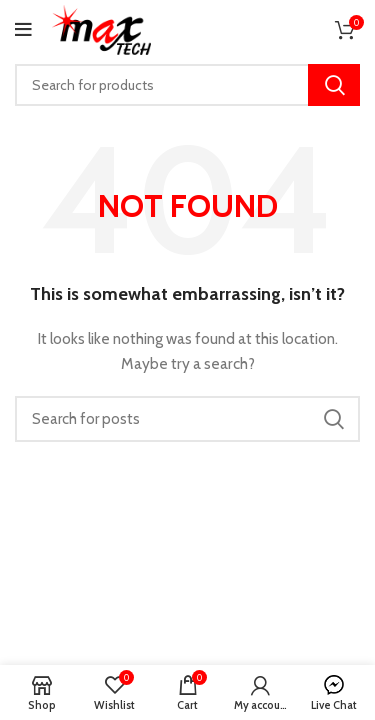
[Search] (187, 85)
